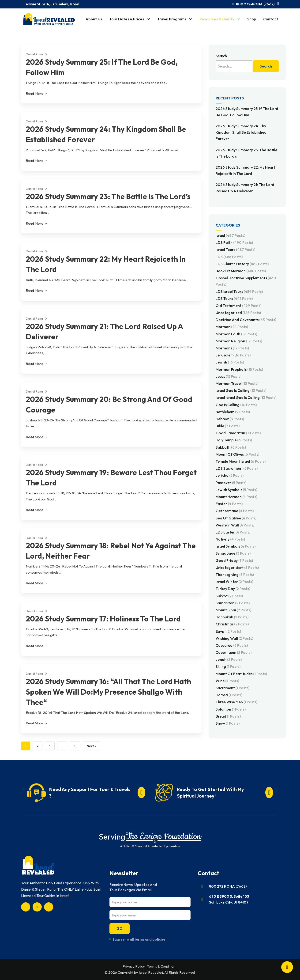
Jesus (229, 376)
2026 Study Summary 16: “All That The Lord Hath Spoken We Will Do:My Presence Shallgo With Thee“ (108, 692)
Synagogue (233, 553)
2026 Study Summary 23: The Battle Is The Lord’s (108, 196)
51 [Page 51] (75, 746)
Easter (229, 504)
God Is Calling (236, 405)
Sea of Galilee (236, 518)
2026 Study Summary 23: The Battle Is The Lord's (246, 153)
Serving (112, 837)
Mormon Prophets (239, 369)
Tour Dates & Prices (127, 19)
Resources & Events (217, 19)
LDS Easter (233, 532)
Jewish (230, 362)
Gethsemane (235, 511)
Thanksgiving (235, 575)
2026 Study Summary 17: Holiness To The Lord (103, 619)
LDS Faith (234, 242)
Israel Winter (234, 582)
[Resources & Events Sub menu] (238, 19)
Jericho (230, 475)
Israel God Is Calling (241, 390)
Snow (228, 723)
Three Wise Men (236, 702)
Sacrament (232, 688)
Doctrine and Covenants (246, 320)
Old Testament (238, 306)
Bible (228, 426)
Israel (230, 235)
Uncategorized (238, 313)
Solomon (231, 709)
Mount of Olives (237, 454)
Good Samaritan (238, 433)
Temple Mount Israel (241, 461)
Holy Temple (234, 440)
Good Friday (234, 560)
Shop (252, 19)
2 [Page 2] (37, 746)
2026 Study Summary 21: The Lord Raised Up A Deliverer (245, 188)
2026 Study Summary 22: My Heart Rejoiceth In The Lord (246, 170)
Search (221, 56)
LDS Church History (242, 264)
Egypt (228, 631)
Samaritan (233, 603)
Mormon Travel (237, 383)
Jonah (229, 659)
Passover (231, 483)
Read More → (37, 93)
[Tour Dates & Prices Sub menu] (148, 19)
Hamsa (229, 695)
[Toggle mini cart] (278, 4)
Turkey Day (233, 589)
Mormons (232, 348)
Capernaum (234, 652)
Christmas (232, 624)
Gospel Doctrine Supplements (246, 281)
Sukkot (229, 596)
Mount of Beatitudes (241, 674)
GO (120, 929)
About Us (94, 19)
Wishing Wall (234, 638)
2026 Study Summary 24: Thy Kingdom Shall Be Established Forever (241, 132)
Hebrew (230, 419)
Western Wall (235, 525)
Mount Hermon (236, 497)
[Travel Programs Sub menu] (191, 19)
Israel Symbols (236, 546)
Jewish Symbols (236, 490)
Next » (91, 746)
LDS (229, 257)
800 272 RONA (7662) (228, 886)
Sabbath (231, 447)
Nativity (230, 539)
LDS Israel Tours (239, 291)
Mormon (232, 327)
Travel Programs (172, 19)
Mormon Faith (236, 334)
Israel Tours (235, 250)
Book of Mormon (241, 271)
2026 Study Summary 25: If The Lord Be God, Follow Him (247, 112)
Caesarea (232, 645)
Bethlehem (233, 412)
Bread (228, 716)
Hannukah (232, 617)
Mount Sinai (233, 610)
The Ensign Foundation (163, 837)
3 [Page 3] (50, 746)
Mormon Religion (239, 341)
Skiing (228, 666)
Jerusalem (233, 355)
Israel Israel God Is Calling (246, 397)
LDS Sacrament (237, 468)
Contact (271, 19)
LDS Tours (234, 299)
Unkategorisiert (237, 568)
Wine (227, 681)
